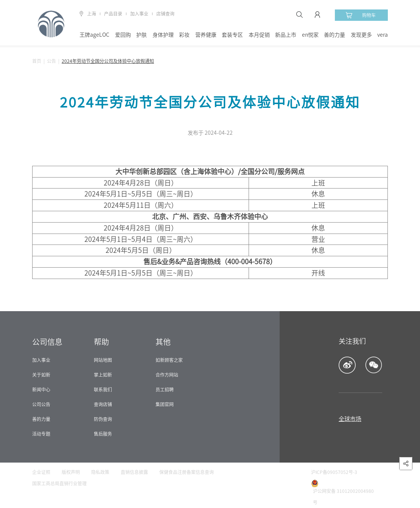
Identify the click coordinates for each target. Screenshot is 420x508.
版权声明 (71, 472)
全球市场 (350, 419)
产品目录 (113, 14)
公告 (51, 61)
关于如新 (41, 375)
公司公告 (41, 404)
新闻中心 (41, 390)
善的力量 (334, 35)
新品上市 (286, 35)
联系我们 (103, 390)
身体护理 (163, 35)
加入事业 (139, 14)
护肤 (142, 35)
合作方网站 (167, 375)
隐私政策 (100, 472)
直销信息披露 (134, 472)
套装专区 (232, 35)
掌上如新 (103, 375)
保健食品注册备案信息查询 (187, 472)
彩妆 (184, 35)
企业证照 (41, 472)
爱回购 (123, 35)
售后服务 (103, 434)
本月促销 (259, 35)
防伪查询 (103, 419)
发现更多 (361, 35)
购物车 (361, 15)
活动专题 (41, 434)
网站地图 (103, 360)
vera (383, 35)
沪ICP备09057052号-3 (334, 472)
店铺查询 (165, 14)
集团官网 (165, 404)
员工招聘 (165, 390)
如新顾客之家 (169, 360)
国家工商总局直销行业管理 (59, 483)
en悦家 (310, 35)
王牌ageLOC (94, 35)
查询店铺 (103, 404)
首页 (37, 61)
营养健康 (206, 35)
